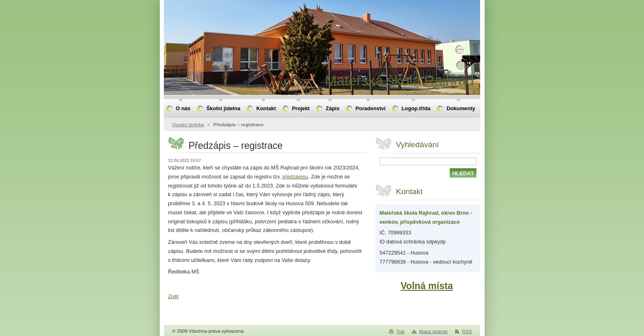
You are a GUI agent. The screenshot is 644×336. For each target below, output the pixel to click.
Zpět (173, 296)
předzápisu (296, 177)
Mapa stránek (433, 331)
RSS (467, 331)
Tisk (400, 331)
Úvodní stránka (188, 125)
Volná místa (427, 286)
